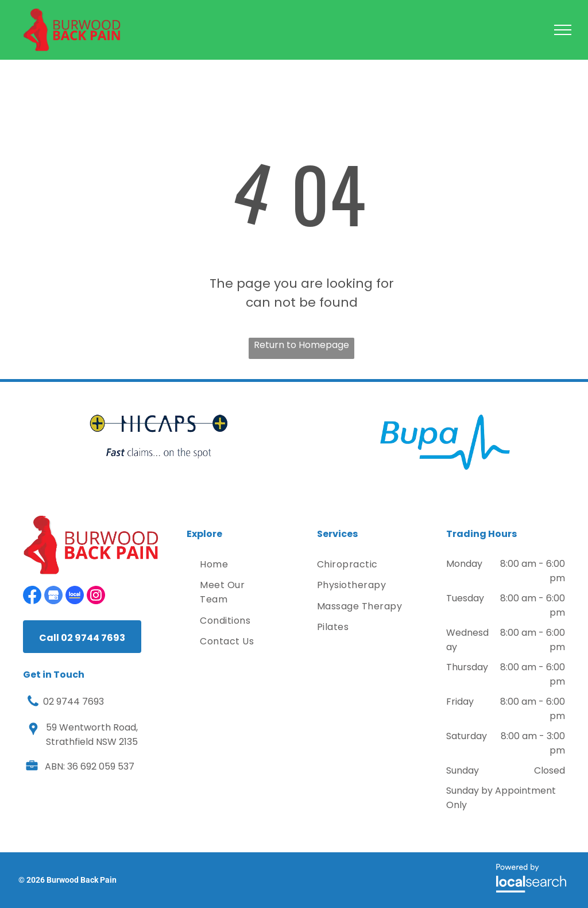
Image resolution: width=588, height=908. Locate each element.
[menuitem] (237, 565)
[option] (159, 436)
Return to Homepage (301, 345)
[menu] (563, 30)
